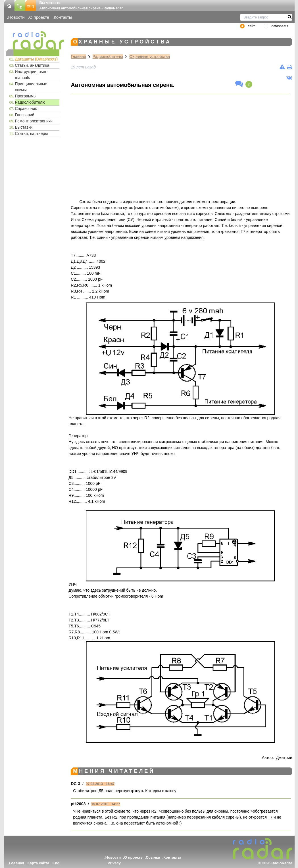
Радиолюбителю (30, 102)
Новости (16, 17)
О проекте (39, 17)
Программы (26, 96)
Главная (78, 57)
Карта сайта (38, 863)
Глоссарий (25, 115)
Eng (56, 863)
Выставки (24, 127)
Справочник (26, 108)
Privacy (114, 863)
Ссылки (153, 857)
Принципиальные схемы (31, 87)
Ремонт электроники (34, 121)
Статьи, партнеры (32, 133)
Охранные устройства (150, 57)
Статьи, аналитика (32, 65)
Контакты (63, 17)
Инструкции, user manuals (31, 75)
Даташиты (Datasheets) (37, 59)
